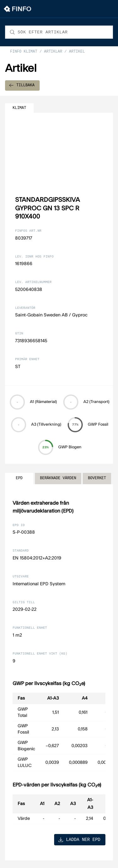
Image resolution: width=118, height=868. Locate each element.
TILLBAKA (22, 85)
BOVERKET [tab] (97, 478)
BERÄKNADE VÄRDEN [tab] (58, 478)
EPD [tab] (19, 478)
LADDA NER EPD (79, 840)
